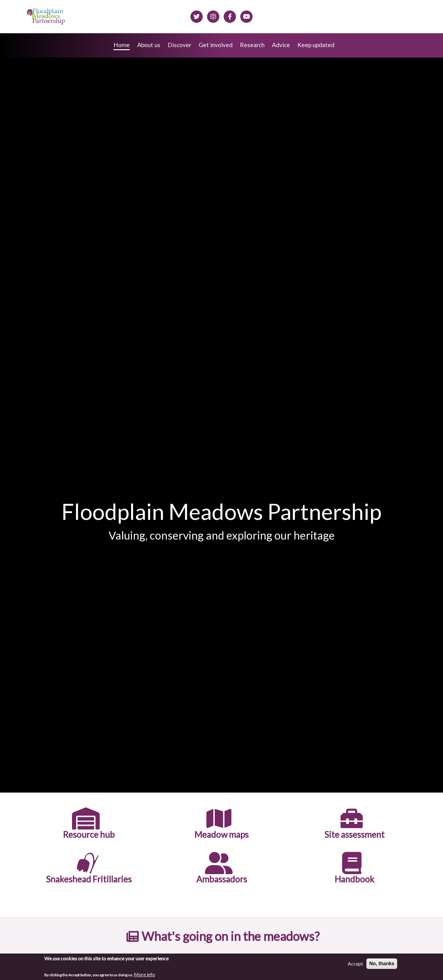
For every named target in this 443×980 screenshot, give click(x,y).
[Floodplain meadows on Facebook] (230, 16)
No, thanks (382, 964)
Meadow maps (221, 835)
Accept (355, 964)
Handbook (355, 879)
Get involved (216, 45)
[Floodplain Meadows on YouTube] (246, 16)
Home (122, 45)
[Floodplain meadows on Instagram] (213, 16)
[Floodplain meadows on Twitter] (197, 16)
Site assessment (354, 835)
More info (144, 974)
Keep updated (316, 45)
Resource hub (89, 835)
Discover (180, 45)
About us (149, 45)
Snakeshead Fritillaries (89, 879)
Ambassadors (222, 879)
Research (252, 45)
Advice (281, 45)
